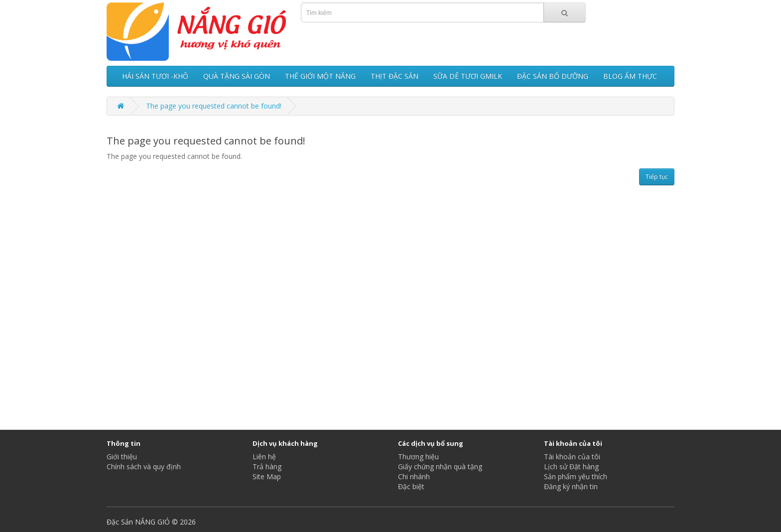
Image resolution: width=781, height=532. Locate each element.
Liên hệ (264, 457)
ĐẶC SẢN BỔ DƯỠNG (553, 76)
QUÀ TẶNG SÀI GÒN (237, 76)
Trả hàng (267, 466)
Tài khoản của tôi (572, 457)
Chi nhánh (414, 476)
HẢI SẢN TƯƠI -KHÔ (155, 76)
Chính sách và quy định (144, 466)
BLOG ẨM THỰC (630, 76)
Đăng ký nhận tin (571, 486)
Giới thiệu (122, 457)
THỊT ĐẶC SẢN (394, 76)
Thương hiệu (418, 457)
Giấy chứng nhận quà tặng (440, 466)
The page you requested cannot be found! (214, 106)
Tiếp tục (657, 177)
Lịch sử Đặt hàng (571, 466)
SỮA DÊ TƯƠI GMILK (468, 76)
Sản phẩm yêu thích (576, 476)
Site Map (267, 476)
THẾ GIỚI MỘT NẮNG (320, 76)
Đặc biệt (411, 486)
